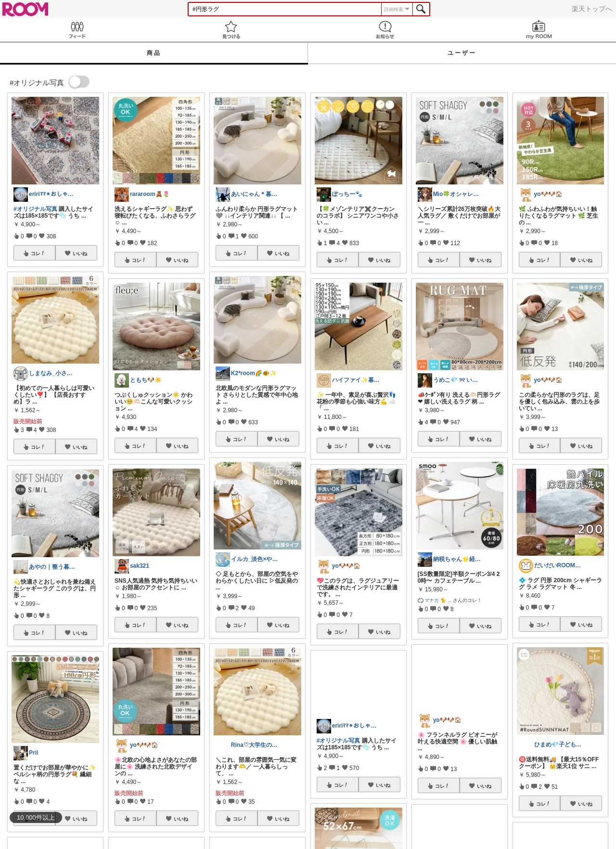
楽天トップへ (592, 9)
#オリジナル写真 (35, 209)
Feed (77, 30)
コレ (38, 253)
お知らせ (385, 30)
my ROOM (539, 30)
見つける (231, 30)
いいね (80, 253)
